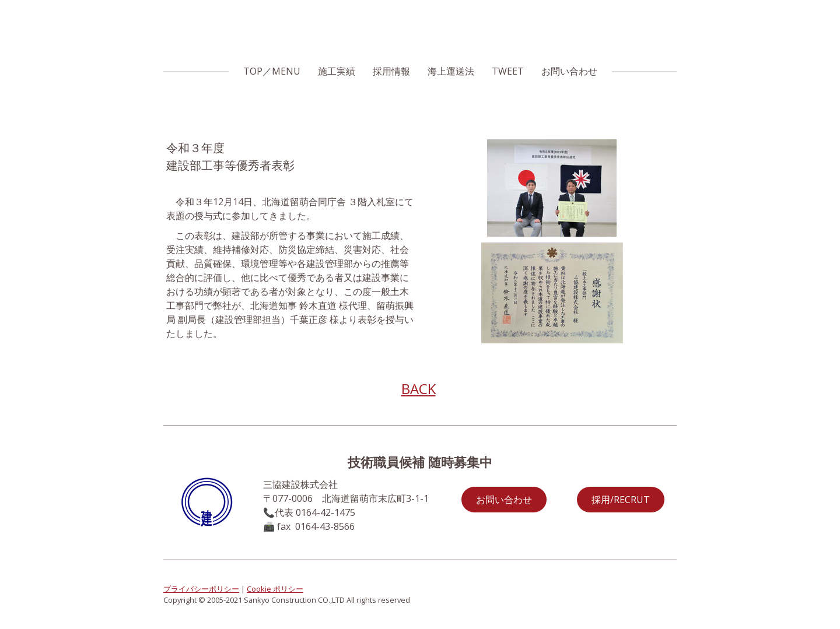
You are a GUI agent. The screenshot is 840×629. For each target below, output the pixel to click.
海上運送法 (451, 71)
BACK (419, 389)
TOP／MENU (272, 71)
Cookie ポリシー (275, 589)
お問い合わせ (569, 71)
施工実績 (337, 71)
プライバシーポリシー (201, 589)
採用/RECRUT (621, 500)
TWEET (508, 71)
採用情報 (391, 71)
